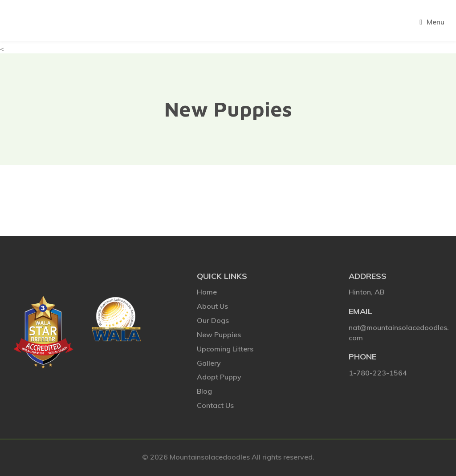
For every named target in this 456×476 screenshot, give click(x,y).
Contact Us (215, 405)
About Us (212, 306)
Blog (204, 391)
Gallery (209, 363)
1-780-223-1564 (378, 373)
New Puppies (219, 335)
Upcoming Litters (225, 349)
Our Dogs (213, 320)
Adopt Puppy (219, 377)
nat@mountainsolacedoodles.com (399, 333)
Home (207, 292)
